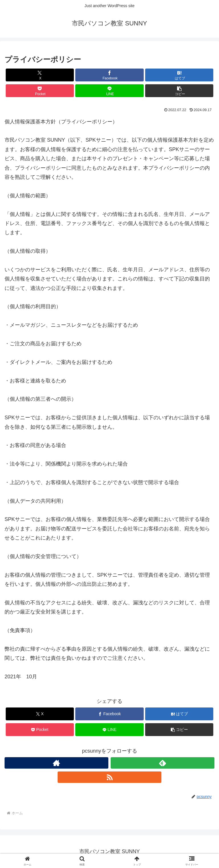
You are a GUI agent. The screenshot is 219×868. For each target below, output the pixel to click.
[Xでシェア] (40, 75)
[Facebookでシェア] (109, 75)
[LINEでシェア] (109, 91)
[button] (179, 91)
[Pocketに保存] (40, 91)
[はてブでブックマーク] (179, 75)
